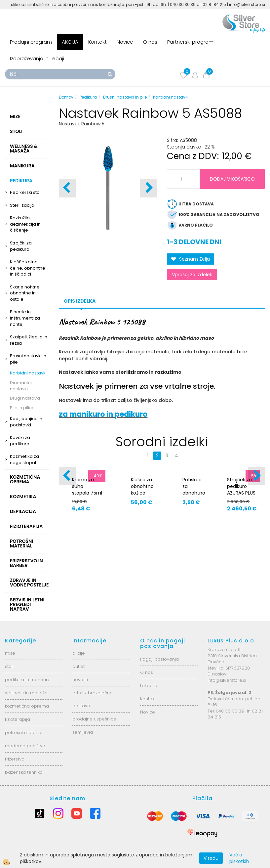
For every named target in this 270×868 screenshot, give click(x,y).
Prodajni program (31, 42)
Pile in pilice (22, 408)
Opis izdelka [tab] (80, 301)
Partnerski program (190, 42)
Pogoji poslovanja (159, 659)
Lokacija (149, 686)
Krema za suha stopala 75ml (87, 486)
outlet (78, 666)
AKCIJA (70, 42)
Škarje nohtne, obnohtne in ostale (25, 293)
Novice (125, 42)
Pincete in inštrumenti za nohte (25, 318)
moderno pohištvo (25, 746)
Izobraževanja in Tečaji (37, 58)
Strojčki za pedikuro (21, 246)
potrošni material (24, 733)
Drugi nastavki (25, 398)
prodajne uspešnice (94, 719)
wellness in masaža (26, 693)
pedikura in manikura (28, 680)
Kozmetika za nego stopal (24, 459)
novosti (80, 680)
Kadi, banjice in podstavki (26, 422)
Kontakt (97, 42)
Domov (66, 97)
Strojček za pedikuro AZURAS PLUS (241, 486)
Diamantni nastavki (21, 386)
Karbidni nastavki (28, 373)
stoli (9, 666)
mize (10, 653)
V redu (211, 858)
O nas (150, 42)
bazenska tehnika (24, 772)
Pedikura (88, 97)
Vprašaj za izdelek (192, 275)
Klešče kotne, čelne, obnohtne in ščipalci (28, 268)
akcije (79, 653)
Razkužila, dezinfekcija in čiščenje (25, 224)
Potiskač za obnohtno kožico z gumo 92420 (194, 496)
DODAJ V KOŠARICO (232, 179)
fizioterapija (18, 719)
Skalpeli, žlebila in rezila (29, 340)
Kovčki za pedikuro (20, 441)
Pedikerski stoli (26, 192)
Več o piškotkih (239, 858)
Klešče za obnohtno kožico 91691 (142, 490)
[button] (149, 188)
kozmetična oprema (27, 706)
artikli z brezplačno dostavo (93, 699)
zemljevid (83, 732)
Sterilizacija (22, 205)
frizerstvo (15, 759)
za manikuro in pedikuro (103, 414)
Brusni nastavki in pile (28, 359)
